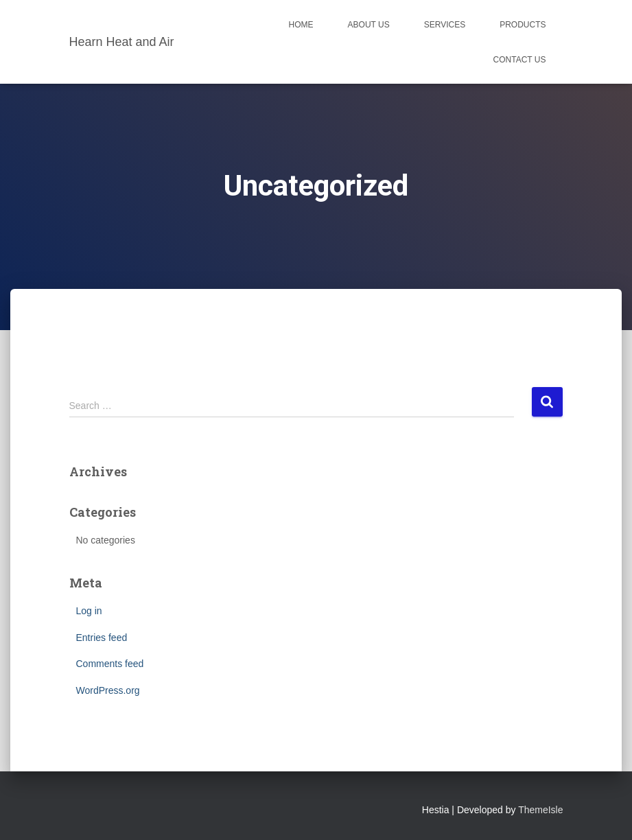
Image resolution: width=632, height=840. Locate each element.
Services (445, 25)
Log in (89, 611)
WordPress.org (108, 690)
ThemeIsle (540, 810)
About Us (369, 25)
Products (523, 25)
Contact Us (520, 60)
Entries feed (102, 638)
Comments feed (110, 664)
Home (301, 25)
